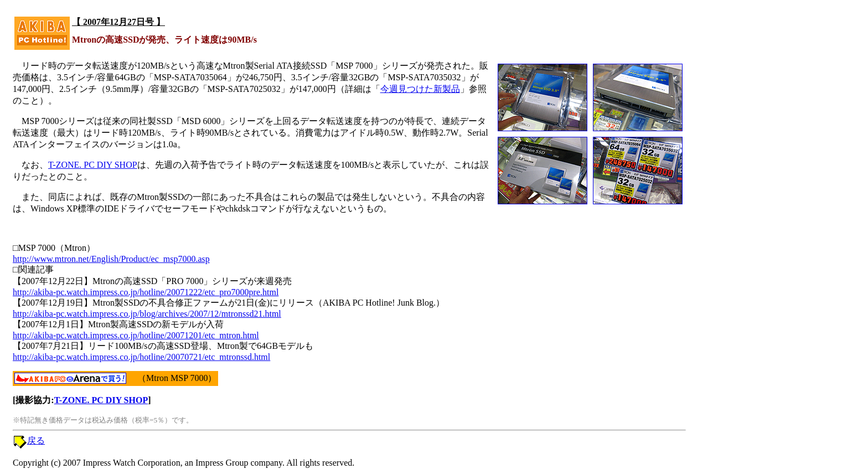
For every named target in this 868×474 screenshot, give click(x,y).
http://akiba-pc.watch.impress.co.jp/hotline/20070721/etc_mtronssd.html (141, 357)
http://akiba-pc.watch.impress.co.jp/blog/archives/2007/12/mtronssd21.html (147, 314)
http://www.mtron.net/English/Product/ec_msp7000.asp (111, 259)
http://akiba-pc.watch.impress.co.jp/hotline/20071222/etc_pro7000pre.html (146, 292)
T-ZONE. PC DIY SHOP (93, 165)
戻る (36, 440)
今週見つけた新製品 (420, 89)
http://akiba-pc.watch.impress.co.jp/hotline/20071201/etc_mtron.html (136, 335)
